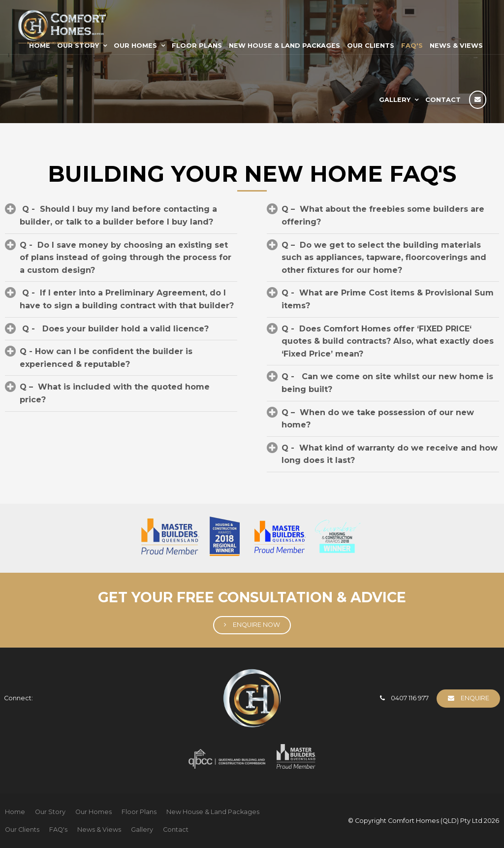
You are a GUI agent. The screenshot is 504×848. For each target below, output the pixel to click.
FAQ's (412, 46)
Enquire (475, 698)
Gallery (395, 100)
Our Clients (371, 46)
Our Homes (135, 46)
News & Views (456, 46)
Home (15, 812)
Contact (443, 100)
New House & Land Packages (284, 46)
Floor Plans (197, 46)
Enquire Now (256, 625)
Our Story (50, 812)
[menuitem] (15, 812)
